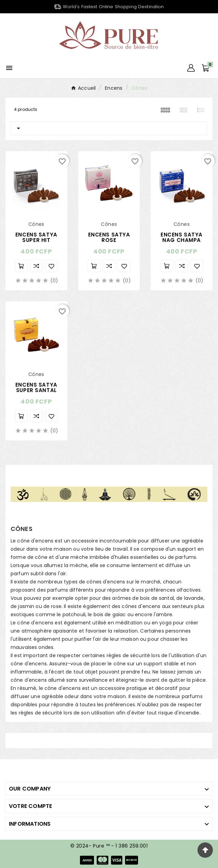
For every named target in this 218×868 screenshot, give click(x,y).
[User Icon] (191, 68)
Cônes (21, 741)
